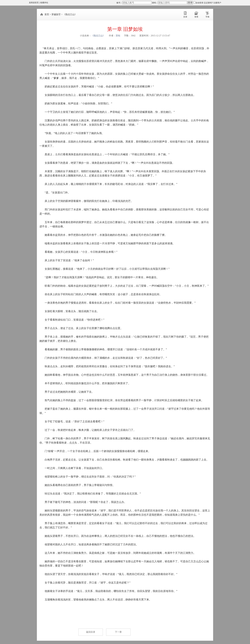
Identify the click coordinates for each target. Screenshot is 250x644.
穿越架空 (56, 14)
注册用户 (217, 3)
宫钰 (118, 36)
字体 (207, 17)
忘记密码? (209, 3)
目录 (185, 17)
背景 (196, 17)
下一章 (118, 632)
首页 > (48, 14)
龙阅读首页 (34, 3)
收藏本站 (44, 3)
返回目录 (91, 632)
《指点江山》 (70, 14)
